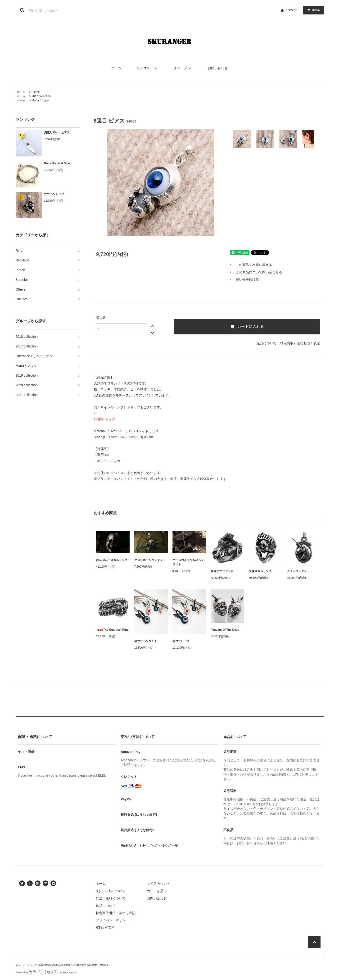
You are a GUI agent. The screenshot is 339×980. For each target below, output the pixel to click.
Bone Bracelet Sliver (58, 163)
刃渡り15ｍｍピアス (57, 132)
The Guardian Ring (112, 630)
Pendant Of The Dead (225, 630)
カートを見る (157, 891)
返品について (267, 343)
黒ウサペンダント (146, 641)
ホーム (116, 68)
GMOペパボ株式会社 (75, 965)
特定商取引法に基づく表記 (300, 343)
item (312, 10)
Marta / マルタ (41, 100)
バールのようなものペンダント (188, 562)
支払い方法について (111, 891)
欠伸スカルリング (260, 571)
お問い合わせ (218, 68)
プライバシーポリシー (112, 920)
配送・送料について (111, 898)
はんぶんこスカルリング (112, 560)
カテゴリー (148, 68)
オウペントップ (54, 194)
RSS (99, 927)
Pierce (36, 92)
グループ (183, 68)
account (292, 10)
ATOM (110, 927)
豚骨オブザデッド (222, 571)
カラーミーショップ (26, 965)
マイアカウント (158, 884)
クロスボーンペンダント (150, 560)
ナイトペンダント (298, 571)
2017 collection (41, 96)
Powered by (46, 972)
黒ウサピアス (181, 641)
